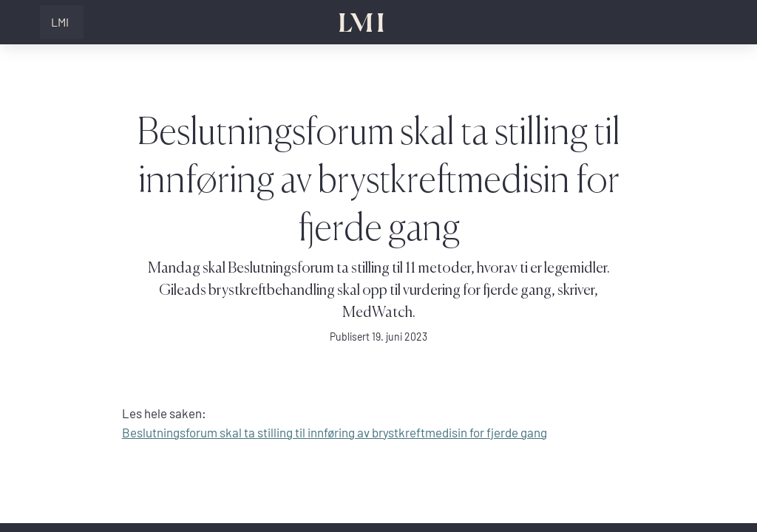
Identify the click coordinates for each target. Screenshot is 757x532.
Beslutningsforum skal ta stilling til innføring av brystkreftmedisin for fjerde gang (335, 433)
